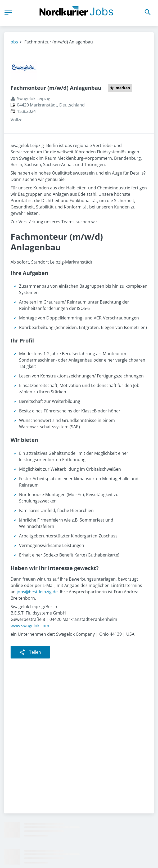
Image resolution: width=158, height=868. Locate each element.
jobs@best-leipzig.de (37, 592)
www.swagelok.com (30, 626)
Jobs (14, 42)
